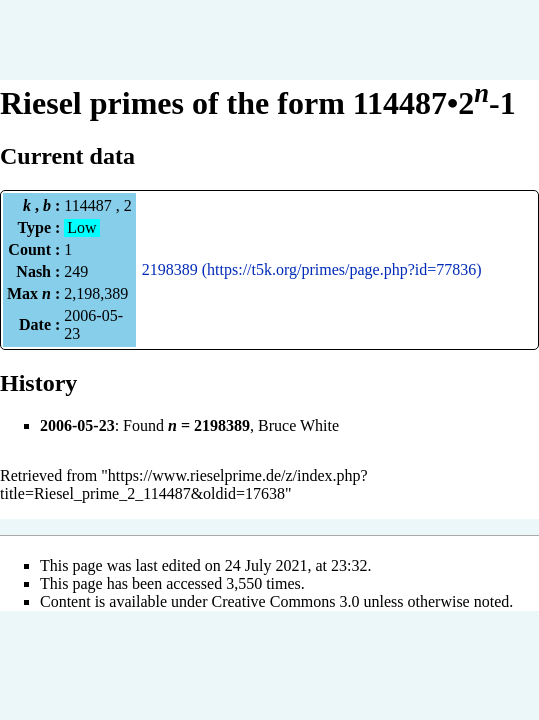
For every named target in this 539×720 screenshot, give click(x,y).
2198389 (170, 269)
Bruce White (298, 425)
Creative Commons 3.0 (286, 601)
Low (81, 227)
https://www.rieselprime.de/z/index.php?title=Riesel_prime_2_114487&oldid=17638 (184, 484)
